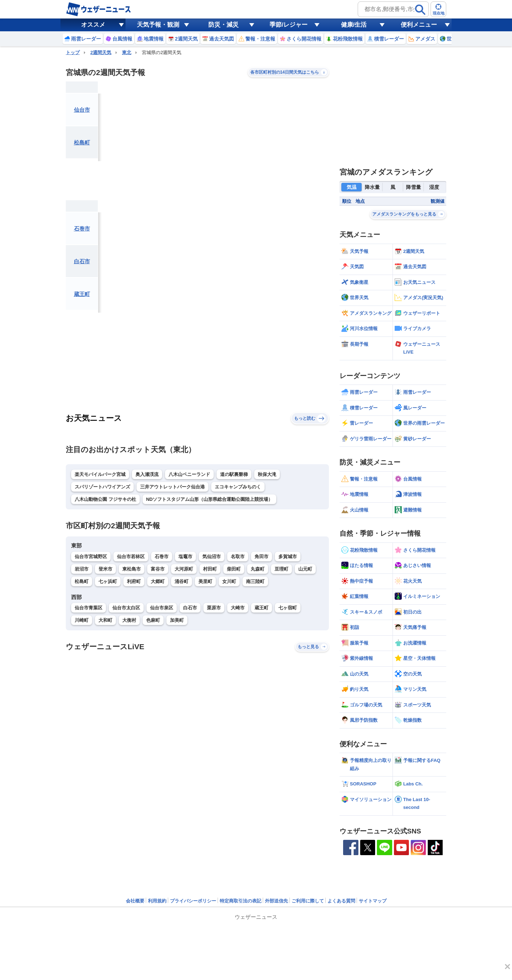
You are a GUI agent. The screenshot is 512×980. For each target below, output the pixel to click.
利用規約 (157, 901)
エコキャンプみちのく (238, 487)
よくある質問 (341, 901)
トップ (73, 52)
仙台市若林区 (131, 557)
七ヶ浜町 (108, 581)
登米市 (105, 569)
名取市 (238, 557)
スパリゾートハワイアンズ (102, 487)
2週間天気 (101, 52)
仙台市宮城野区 (91, 557)
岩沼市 (82, 569)
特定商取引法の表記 (241, 901)
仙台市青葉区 (89, 608)
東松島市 (132, 569)
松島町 (82, 142)
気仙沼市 (212, 557)
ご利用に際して (308, 901)
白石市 (82, 261)
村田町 (210, 569)
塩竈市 (185, 557)
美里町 (205, 581)
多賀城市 (288, 557)
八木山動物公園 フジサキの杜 (105, 499)
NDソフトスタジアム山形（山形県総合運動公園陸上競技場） (210, 499)
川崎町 (82, 620)
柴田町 (234, 569)
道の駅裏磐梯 (234, 474)
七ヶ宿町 (288, 608)
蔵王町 (82, 294)
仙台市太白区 (126, 608)
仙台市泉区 (162, 608)
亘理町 (281, 569)
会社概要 (135, 901)
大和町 (105, 620)
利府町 (134, 581)
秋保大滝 (267, 474)
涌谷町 (182, 581)
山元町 (305, 569)
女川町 (229, 581)
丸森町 (258, 569)
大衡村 (129, 620)
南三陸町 (255, 581)
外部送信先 (276, 901)
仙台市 (82, 110)
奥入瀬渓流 (147, 474)
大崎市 (238, 608)
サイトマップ (373, 901)
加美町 (177, 620)
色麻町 (153, 620)
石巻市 (82, 229)
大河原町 (184, 569)
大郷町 (158, 581)
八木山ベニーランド (189, 474)
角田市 (262, 557)
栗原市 (214, 608)
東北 (127, 52)
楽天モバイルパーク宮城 (100, 474)
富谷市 (158, 569)
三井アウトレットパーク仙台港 (172, 487)
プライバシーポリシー (193, 901)
